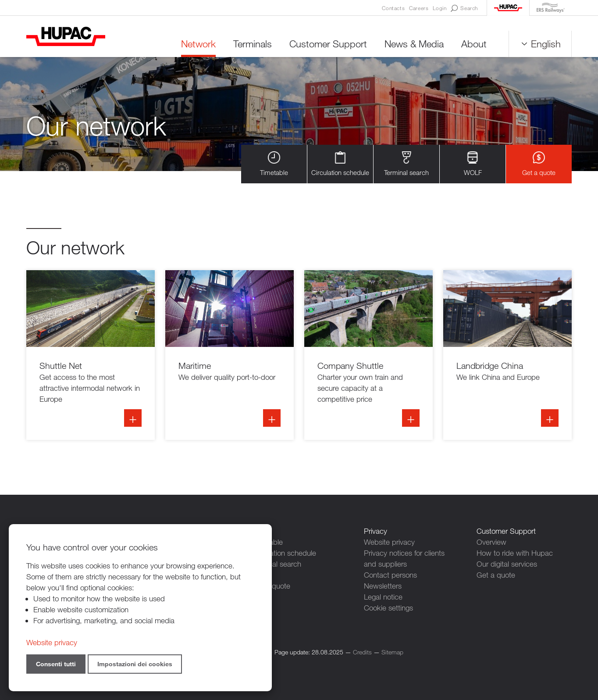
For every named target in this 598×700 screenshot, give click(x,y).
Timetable (274, 164)
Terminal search (406, 164)
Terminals (253, 44)
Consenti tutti (56, 664)
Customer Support (328, 44)
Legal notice (383, 597)
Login (440, 8)
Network (198, 44)
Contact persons (390, 575)
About (474, 44)
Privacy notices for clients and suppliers (404, 558)
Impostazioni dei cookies (135, 664)
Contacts (393, 8)
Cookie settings (388, 608)
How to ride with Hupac (515, 553)
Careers (419, 8)
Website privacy (389, 542)
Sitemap (392, 652)
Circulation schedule (340, 164)
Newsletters (383, 586)
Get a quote (539, 164)
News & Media (414, 44)
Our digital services (507, 564)
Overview (491, 542)
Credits (362, 652)
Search (464, 8)
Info (91, 355)
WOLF (473, 164)
